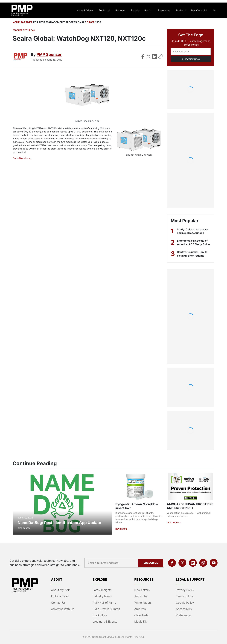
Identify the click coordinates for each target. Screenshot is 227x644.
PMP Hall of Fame (104, 603)
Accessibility (184, 609)
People (136, 10)
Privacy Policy (184, 590)
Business (122, 10)
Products (181, 10)
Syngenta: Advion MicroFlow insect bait (136, 506)
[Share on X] (149, 57)
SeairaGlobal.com (22, 158)
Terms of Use (184, 596)
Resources (165, 10)
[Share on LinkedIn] (155, 57)
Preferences (184, 615)
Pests (149, 10)
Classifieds (141, 615)
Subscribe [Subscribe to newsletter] (151, 563)
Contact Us (58, 603)
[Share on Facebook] (143, 57)
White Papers (143, 603)
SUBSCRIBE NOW (191, 59)
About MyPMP (60, 590)
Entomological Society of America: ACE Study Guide (193, 242)
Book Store (100, 615)
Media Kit (140, 622)
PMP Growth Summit (106, 609)
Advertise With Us (62, 609)
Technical (106, 10)
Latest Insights (102, 590)
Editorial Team (60, 596)
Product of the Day (23, 30)
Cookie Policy (184, 603)
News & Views (88, 10)
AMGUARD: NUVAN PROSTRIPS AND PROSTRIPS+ (189, 506)
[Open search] (214, 10)
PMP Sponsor (49, 54)
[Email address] (191, 52)
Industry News (102, 596)
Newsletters (142, 590)
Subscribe (141, 596)
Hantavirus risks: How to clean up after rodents (192, 254)
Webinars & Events (105, 622)
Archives (140, 609)
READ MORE (121, 529)
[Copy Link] (161, 57)
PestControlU (199, 10)
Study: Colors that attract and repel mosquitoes (193, 231)
